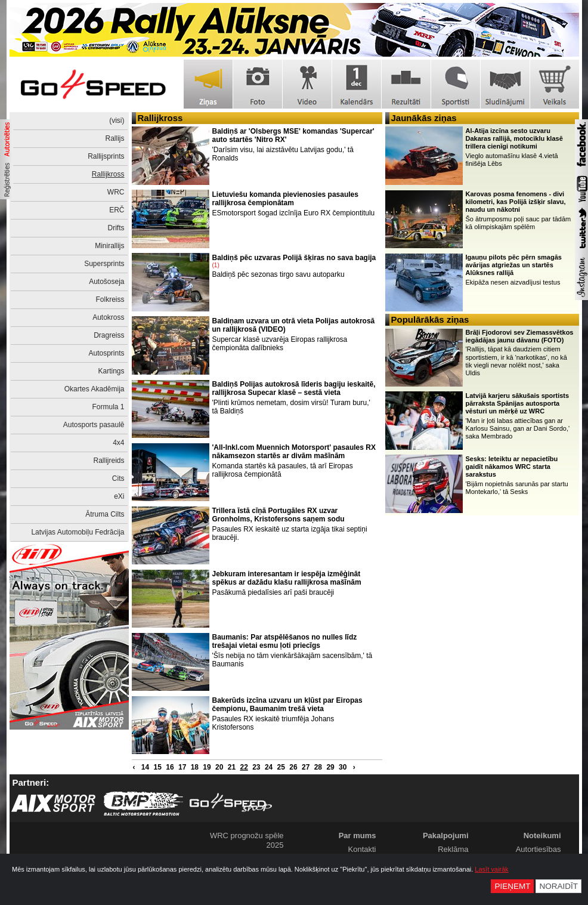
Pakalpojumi (446, 835)
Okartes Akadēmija (95, 389)
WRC (116, 192)
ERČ (117, 210)
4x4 (118, 443)
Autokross (108, 317)
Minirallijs (109, 246)
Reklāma (453, 849)
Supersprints (104, 264)
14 (145, 767)
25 (281, 767)
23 (256, 767)
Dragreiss (109, 335)
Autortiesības (539, 849)
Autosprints (106, 353)
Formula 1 (108, 407)
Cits (118, 478)
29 (330, 767)
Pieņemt (512, 886)
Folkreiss (110, 299)
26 (293, 767)
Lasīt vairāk (491, 869)
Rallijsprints (106, 156)
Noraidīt (558, 886)
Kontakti (362, 849)
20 (219, 767)
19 (207, 767)
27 (306, 767)
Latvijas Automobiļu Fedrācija (78, 532)
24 (269, 767)
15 (158, 767)
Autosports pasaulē (94, 425)
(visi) (117, 121)
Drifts (116, 228)
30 (343, 767)
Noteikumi (542, 835)
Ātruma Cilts (105, 514)
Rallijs (114, 138)
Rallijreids (109, 461)
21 (232, 767)
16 (170, 767)
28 (318, 767)
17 (182, 767)
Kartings (111, 371)
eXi (119, 496)
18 (195, 767)
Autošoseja (106, 282)
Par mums (358, 835)
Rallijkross (108, 174)
